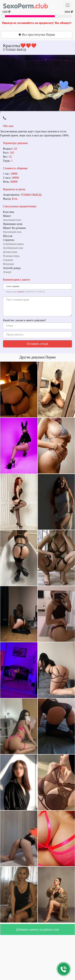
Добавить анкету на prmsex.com (38, 929)
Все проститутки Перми (37, 35)
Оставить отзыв (37, 344)
